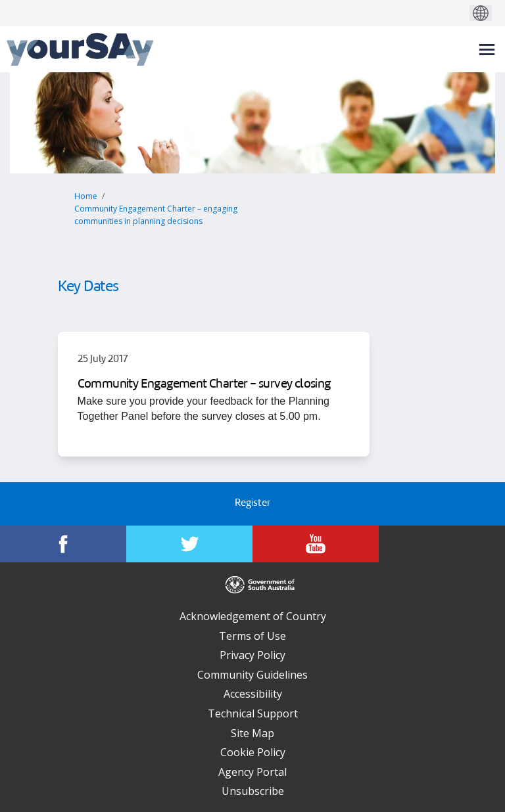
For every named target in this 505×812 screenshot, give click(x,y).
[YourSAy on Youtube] (316, 544)
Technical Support (253, 713)
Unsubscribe (253, 791)
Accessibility (253, 694)
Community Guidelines (252, 675)
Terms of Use (252, 636)
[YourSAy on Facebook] (63, 544)
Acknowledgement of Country (253, 616)
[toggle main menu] (487, 50)
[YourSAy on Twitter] (189, 544)
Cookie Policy (253, 752)
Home (86, 196)
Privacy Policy (252, 655)
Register (252, 504)
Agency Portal (252, 772)
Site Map (252, 733)
